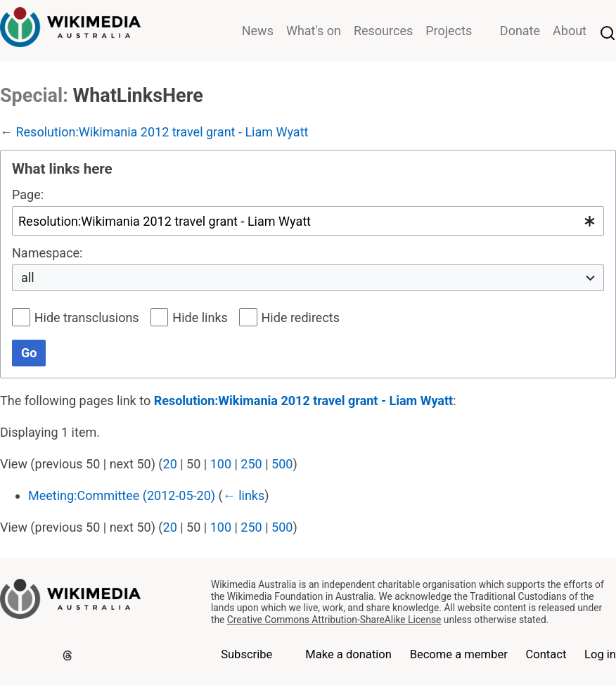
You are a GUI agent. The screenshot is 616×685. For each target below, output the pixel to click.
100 (221, 464)
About (570, 31)
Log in (600, 654)
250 (251, 464)
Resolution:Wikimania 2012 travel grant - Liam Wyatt (162, 132)
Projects (449, 31)
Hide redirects (301, 318)
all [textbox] (28, 277)
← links (244, 495)
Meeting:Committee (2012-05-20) (122, 495)
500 (282, 464)
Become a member (459, 654)
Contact (546, 654)
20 (170, 464)
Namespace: (47, 253)
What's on (314, 31)
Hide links (200, 318)
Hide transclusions (87, 318)
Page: (28, 194)
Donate (520, 31)
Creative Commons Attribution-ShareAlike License (334, 620)
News (258, 31)
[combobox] (308, 220)
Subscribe (246, 654)
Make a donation (348, 654)
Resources (383, 31)
